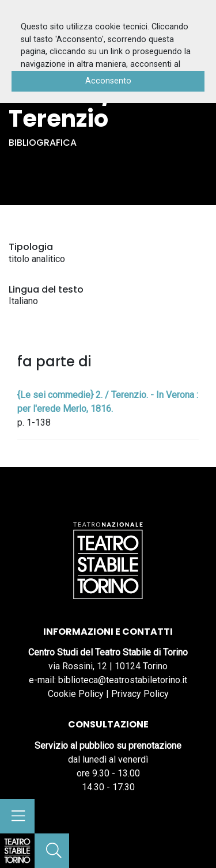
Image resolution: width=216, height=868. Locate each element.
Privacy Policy (140, 694)
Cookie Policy (76, 694)
